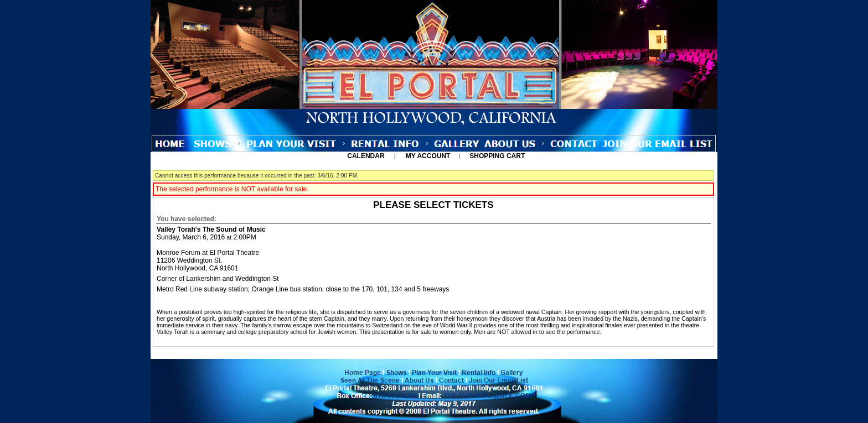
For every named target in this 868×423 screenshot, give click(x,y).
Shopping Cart (497, 156)
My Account (427, 156)
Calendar (366, 156)
